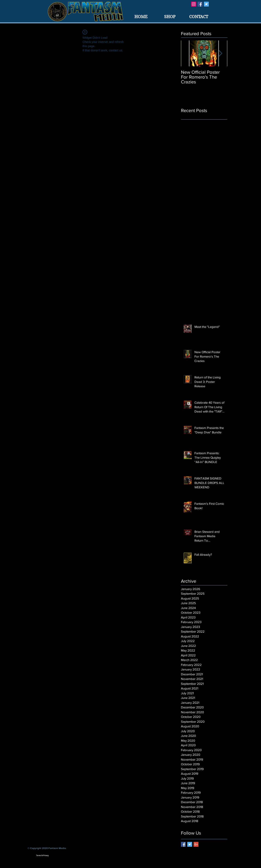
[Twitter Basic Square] (206, 4)
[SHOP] (170, 17)
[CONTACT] (199, 17)
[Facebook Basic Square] (200, 4)
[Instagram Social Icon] (194, 4)
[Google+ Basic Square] (196, 844)
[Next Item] (221, 53)
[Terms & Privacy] (43, 855)
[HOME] (141, 17)
